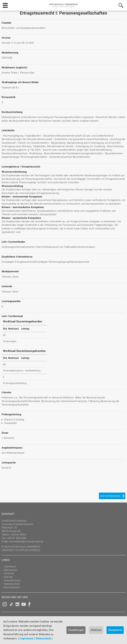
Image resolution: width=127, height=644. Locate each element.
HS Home (9, 573)
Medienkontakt (12, 584)
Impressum (27, 638)
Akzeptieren (115, 630)
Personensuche (12, 580)
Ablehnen (96, 630)
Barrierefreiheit (12, 587)
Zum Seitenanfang (110, 496)
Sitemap (8, 577)
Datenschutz (43, 638)
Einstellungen (76, 630)
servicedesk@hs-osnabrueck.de (26, 541)
